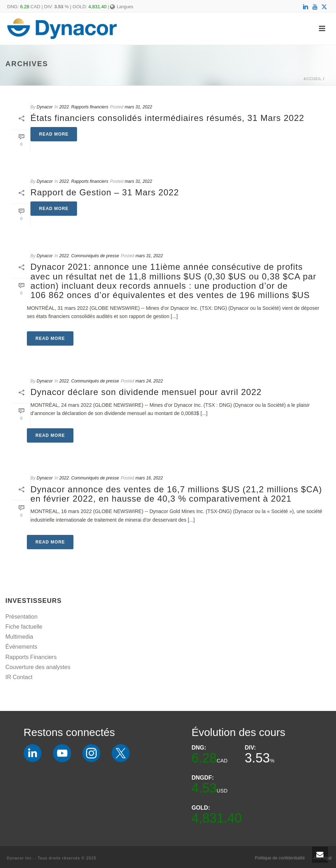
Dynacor (45, 107)
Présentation (21, 617)
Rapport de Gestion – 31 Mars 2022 (105, 192)
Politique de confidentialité (280, 858)
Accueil (313, 79)
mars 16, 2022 (149, 478)
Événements (21, 647)
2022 (64, 107)
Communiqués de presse (95, 256)
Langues (122, 7)
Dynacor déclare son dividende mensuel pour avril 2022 (146, 392)
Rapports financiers (90, 107)
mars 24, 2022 (149, 381)
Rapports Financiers (31, 657)
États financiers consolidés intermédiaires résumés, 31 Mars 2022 (167, 118)
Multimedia (19, 637)
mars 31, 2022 (138, 107)
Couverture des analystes (38, 667)
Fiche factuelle (24, 627)
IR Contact (19, 677)
